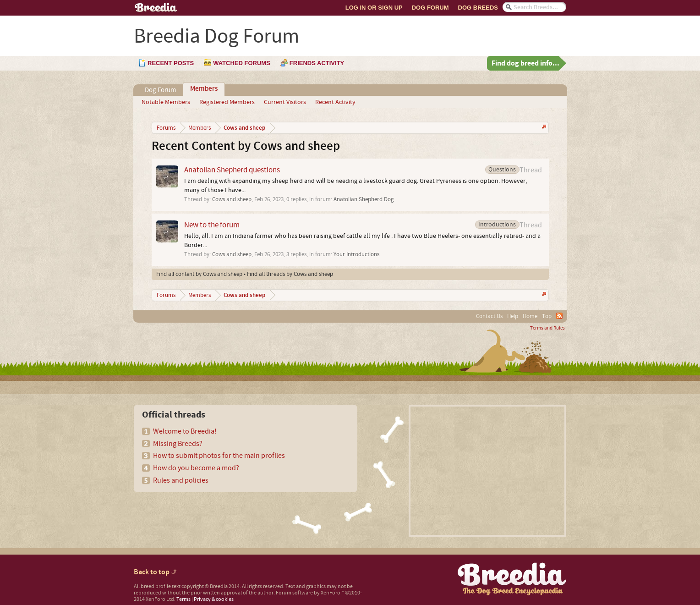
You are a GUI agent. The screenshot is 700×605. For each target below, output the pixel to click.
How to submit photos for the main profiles (219, 456)
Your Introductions (356, 254)
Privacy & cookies (214, 599)
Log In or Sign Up (374, 8)
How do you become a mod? (196, 468)
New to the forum (212, 225)
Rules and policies (181, 480)
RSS (559, 316)
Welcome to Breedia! (185, 431)
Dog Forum (430, 8)
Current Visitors (285, 102)
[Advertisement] (487, 471)
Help (513, 316)
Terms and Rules (547, 328)
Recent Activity (335, 102)
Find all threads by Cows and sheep (290, 274)
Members (204, 89)
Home (530, 316)
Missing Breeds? (178, 444)
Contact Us (489, 316)
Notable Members (166, 102)
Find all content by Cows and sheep (199, 274)
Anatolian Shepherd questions (232, 170)
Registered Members (227, 102)
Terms (183, 599)
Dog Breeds (478, 8)
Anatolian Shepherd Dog (364, 199)
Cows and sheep (232, 199)
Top (547, 316)
